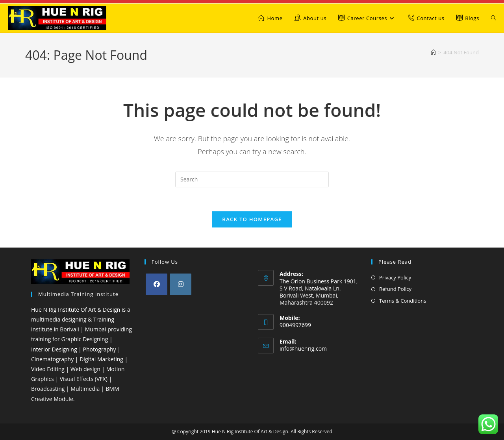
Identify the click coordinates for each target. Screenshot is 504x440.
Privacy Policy (395, 277)
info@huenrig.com (303, 348)
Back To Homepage (252, 219)
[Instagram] (181, 284)
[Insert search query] (252, 179)
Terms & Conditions (403, 301)
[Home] (433, 52)
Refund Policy (395, 289)
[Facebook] (157, 284)
